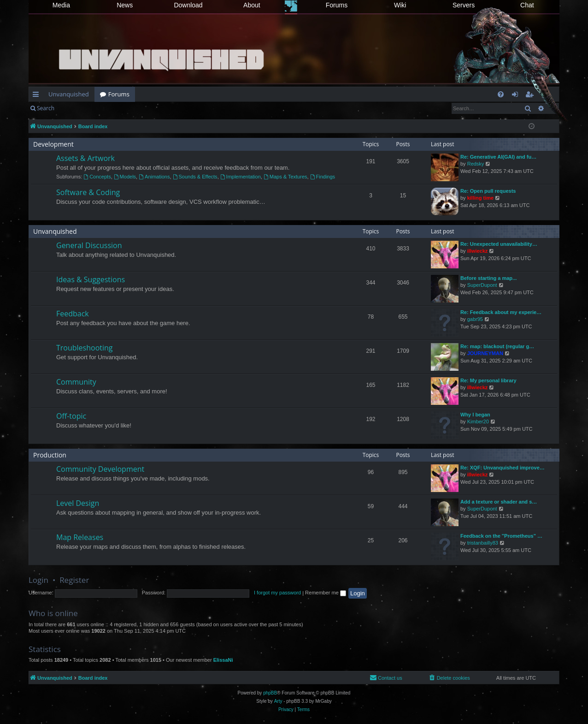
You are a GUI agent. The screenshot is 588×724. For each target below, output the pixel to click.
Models (125, 177)
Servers (464, 5)
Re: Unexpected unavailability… (499, 244)
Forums (337, 5)
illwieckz (478, 251)
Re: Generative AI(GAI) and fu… (498, 157)
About (252, 5)
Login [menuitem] (517, 96)
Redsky (476, 164)
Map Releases (80, 537)
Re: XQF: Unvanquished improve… (503, 468)
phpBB (270, 693)
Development (53, 144)
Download (188, 5)
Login (75, 108)
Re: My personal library (488, 380)
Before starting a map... (488, 278)
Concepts (97, 177)
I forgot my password (277, 593)
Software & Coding (88, 192)
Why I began (475, 415)
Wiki (400, 5)
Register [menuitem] (531, 96)
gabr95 (475, 319)
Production (50, 455)
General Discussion (89, 245)
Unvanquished (69, 94)
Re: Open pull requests (488, 191)
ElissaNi (223, 660)
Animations (154, 177)
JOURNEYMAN (485, 353)
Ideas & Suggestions (91, 279)
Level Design (78, 503)
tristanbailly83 (483, 543)
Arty (278, 701)
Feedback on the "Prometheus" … (501, 536)
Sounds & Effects (195, 177)
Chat (527, 5)
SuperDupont (482, 285)
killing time (480, 198)
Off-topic (71, 416)
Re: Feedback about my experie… (501, 312)
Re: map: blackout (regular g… (497, 346)
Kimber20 (478, 421)
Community (76, 382)
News (125, 5)
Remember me (326, 593)
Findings (323, 177)
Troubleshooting (85, 348)
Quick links (38, 96)
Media (61, 5)
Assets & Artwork (85, 158)
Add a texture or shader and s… (499, 502)
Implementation (241, 177)
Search (46, 108)
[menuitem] (501, 94)
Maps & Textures (285, 177)
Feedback (73, 314)
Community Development (100, 469)
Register (105, 108)
